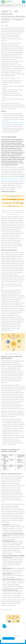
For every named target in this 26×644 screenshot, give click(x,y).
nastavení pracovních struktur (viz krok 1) (12, 178)
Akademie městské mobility (17, 641)
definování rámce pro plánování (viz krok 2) (13, 180)
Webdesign (13, 643)
